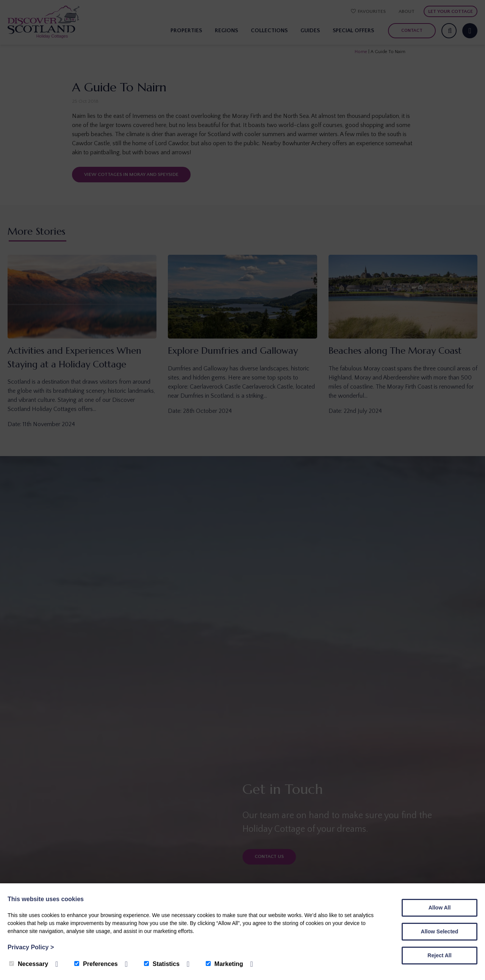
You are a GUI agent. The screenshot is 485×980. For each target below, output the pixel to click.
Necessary (29, 964)
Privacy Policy (31, 947)
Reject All (439, 955)
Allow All (440, 908)
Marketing (225, 964)
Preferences (96, 964)
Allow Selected (440, 931)
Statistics (162, 964)
